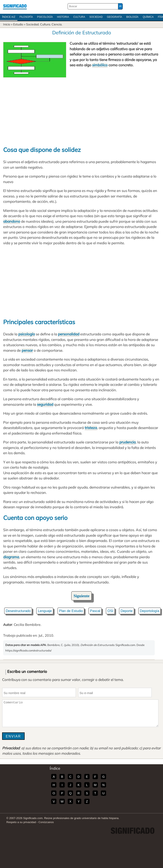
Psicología (45, 17)
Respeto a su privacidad (21, 822)
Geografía (115, 17)
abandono (12, 221)
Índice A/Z (9, 17)
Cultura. (45, 24)
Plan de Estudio (71, 611)
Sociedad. (33, 24)
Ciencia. (57, 24)
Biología (132, 17)
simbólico (100, 65)
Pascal (95, 611)
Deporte (127, 611)
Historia (63, 17)
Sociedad (96, 17)
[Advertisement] (81, 109)
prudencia (127, 442)
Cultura (79, 17)
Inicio (7, 24)
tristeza (91, 428)
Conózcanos (46, 822)
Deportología (150, 611)
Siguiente (82, 596)
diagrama (11, 557)
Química (148, 17)
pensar (27, 350)
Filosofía (26, 17)
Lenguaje (45, 611)
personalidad (69, 334)
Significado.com (15, 6)
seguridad (45, 404)
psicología (27, 334)
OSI (110, 611)
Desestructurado (18, 611)
